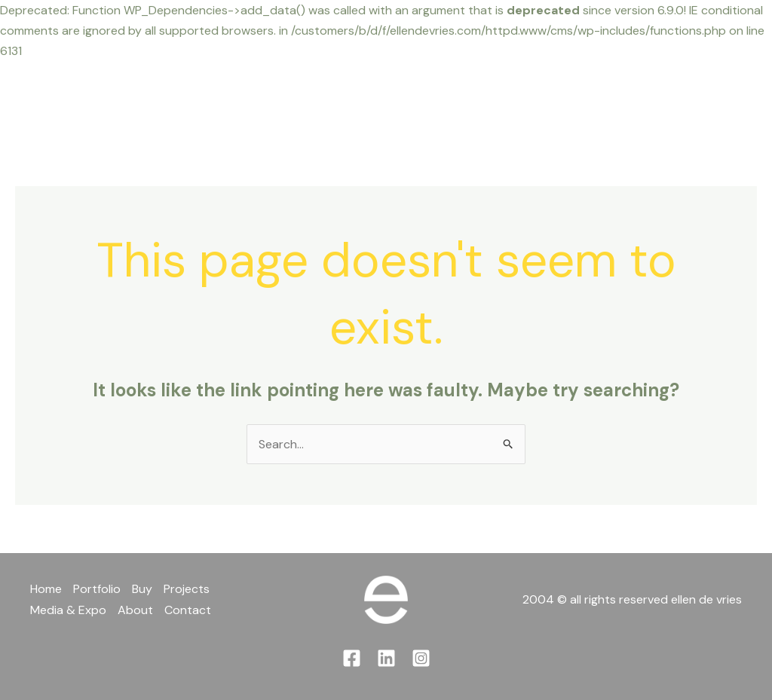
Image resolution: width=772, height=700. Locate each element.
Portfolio (224, 99)
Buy (289, 99)
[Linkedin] (725, 90)
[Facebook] (692, 90)
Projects (354, 99)
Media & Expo (450, 99)
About (540, 99)
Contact (613, 99)
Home (152, 99)
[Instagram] (699, 111)
